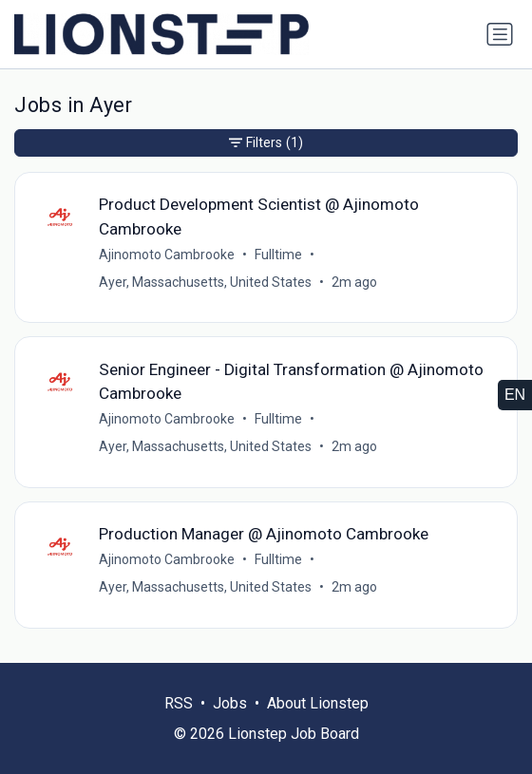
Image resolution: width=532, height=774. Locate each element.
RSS (179, 703)
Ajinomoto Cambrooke (167, 255)
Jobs (230, 703)
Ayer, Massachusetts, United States (205, 282)
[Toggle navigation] (500, 34)
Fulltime (278, 255)
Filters (266, 143)
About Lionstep (318, 703)
